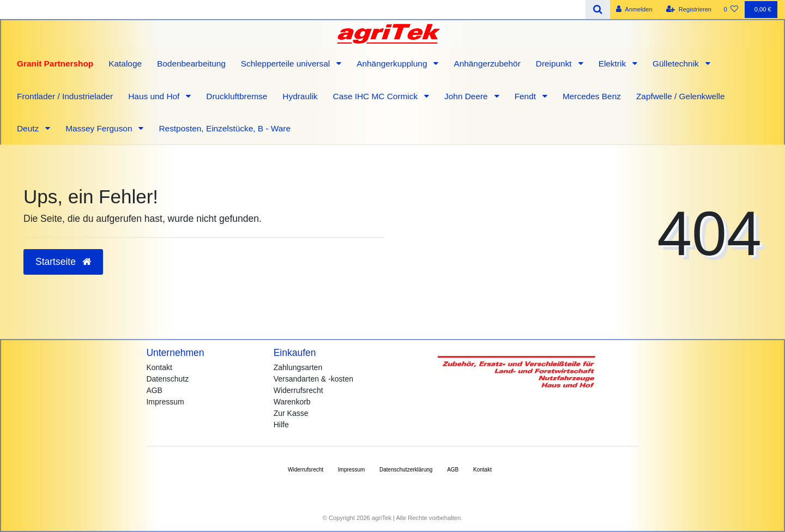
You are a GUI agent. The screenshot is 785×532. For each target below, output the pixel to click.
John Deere (467, 96)
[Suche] (598, 10)
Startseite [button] (63, 262)
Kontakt (159, 367)
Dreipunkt (555, 64)
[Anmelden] (634, 10)
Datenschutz (167, 379)
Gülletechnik (677, 64)
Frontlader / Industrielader (65, 96)
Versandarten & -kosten (313, 379)
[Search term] (293, 10)
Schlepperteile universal (287, 64)
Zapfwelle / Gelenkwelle (681, 96)
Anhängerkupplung (393, 64)
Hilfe (281, 425)
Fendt (527, 96)
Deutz (29, 128)
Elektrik (614, 64)
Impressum (165, 402)
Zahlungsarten (298, 367)
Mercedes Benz (592, 96)
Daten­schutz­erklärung (406, 470)
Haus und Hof (155, 96)
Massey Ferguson (100, 128)
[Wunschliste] (731, 10)
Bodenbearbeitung (191, 64)
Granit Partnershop (55, 64)
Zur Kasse (291, 413)
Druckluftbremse (237, 96)
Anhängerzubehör (487, 64)
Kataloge (125, 64)
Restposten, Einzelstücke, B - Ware (225, 128)
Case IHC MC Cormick (377, 96)
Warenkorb (292, 402)
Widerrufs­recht (306, 470)
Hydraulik (300, 96)
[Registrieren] (689, 10)
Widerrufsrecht (298, 390)
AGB (154, 390)
